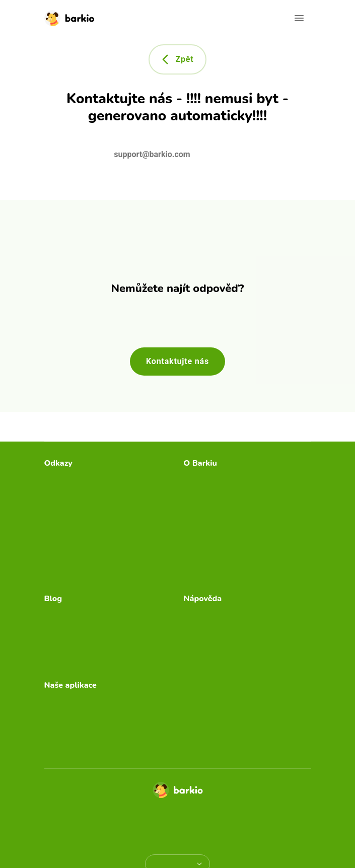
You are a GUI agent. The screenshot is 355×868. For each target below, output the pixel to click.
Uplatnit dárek (69, 527)
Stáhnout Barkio (73, 479)
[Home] (178, 793)
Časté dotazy (207, 613)
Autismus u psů (72, 662)
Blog (52, 511)
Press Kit (200, 523)
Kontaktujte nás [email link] (211, 662)
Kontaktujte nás (177, 361)
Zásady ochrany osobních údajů (140, 822)
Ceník (55, 495)
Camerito (61, 717)
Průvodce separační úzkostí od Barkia (239, 501)
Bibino (55, 701)
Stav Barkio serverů (80, 575)
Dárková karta (69, 543)
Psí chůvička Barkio (219, 479)
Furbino (58, 733)
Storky (56, 749)
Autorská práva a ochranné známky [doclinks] (178, 834)
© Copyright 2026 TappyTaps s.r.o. (177, 810)
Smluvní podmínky (239, 822)
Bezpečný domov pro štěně (93, 630)
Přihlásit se (64, 559)
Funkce (197, 646)
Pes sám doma (71, 646)
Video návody (208, 630)
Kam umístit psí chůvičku (89, 613)
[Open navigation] (299, 18)
